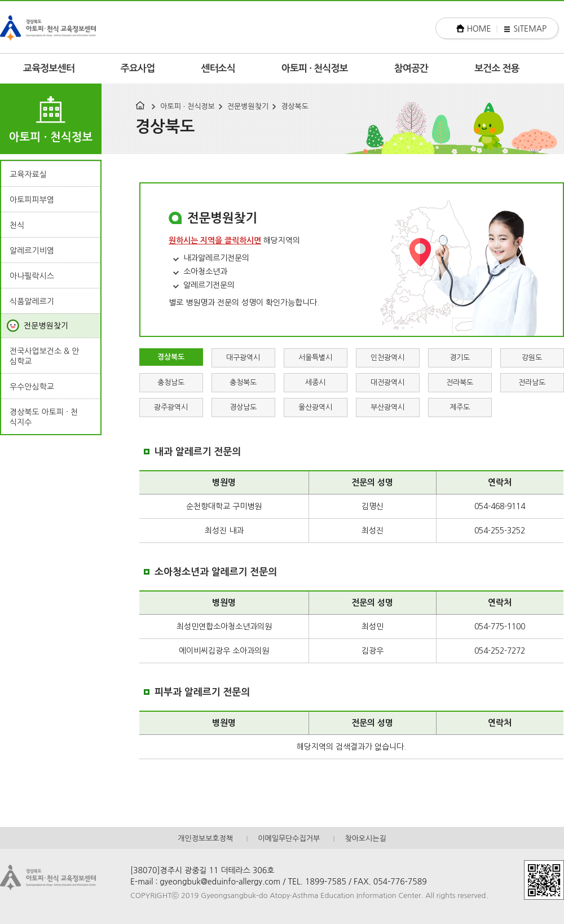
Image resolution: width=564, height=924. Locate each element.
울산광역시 (315, 407)
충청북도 (243, 382)
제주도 (460, 407)
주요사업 (138, 69)
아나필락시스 (32, 276)
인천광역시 (387, 358)
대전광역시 (387, 382)
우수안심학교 (32, 387)
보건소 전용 (497, 69)
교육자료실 (28, 174)
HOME (479, 29)
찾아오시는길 (365, 838)
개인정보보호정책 (205, 838)
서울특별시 (315, 358)
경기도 (460, 358)
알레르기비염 (32, 251)
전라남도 (532, 382)
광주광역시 (171, 407)
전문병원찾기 (248, 106)
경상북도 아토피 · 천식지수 (44, 417)
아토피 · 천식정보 (315, 69)
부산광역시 (387, 407)
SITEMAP (530, 29)
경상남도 (243, 407)
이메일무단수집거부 (289, 838)
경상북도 (295, 106)
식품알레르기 (32, 301)
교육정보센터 (49, 69)
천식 (17, 225)
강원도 (532, 358)
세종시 (315, 382)
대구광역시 (243, 358)
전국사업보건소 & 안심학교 (44, 356)
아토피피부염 (32, 200)
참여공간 (411, 69)
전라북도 (460, 382)
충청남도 (171, 382)
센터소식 (218, 69)
